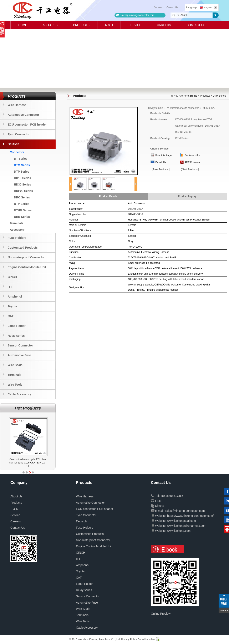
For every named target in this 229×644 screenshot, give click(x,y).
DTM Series (22, 165)
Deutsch (13, 144)
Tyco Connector (19, 134)
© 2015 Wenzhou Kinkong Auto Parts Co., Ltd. (95, 639)
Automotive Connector (23, 115)
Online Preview (161, 614)
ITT (10, 287)
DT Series (21, 159)
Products (81, 25)
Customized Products (23, 248)
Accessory (17, 230)
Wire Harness (17, 105)
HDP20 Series (23, 191)
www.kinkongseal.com (182, 521)
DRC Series (22, 197)
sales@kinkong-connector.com (137, 15)
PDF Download (193, 162)
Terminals (17, 223)
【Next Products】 (190, 169)
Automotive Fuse (20, 355)
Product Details (108, 196)
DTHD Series (23, 210)
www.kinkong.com (179, 531)
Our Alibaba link (146, 639)
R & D (109, 25)
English (206, 7)
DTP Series (22, 172)
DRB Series (22, 217)
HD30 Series (22, 184)
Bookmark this (192, 155)
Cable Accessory (19, 394)
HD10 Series (22, 178)
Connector (17, 152)
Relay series (16, 336)
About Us (50, 25)
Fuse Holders (17, 238)
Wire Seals (15, 365)
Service (158, 7)
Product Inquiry (187, 196)
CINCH (12, 277)
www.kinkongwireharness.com (187, 526)
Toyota (12, 306)
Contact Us (172, 7)
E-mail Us (161, 162)
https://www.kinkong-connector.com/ (190, 516)
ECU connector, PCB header (27, 125)
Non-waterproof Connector (26, 257)
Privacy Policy (129, 639)
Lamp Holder (17, 326)
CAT (11, 316)
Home (23, 25)
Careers (164, 25)
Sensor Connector (20, 345)
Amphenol (15, 296)
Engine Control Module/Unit (27, 267)
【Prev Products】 (161, 169)
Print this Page (163, 155)
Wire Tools (15, 385)
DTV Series (22, 204)
